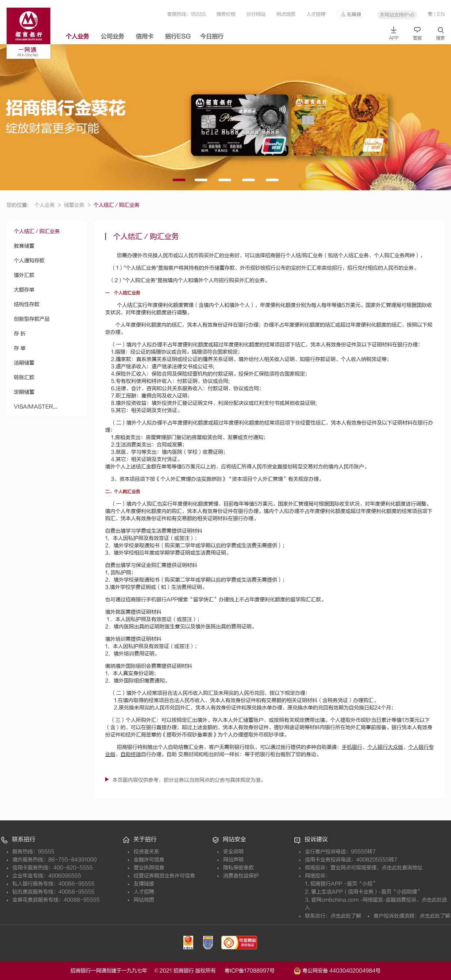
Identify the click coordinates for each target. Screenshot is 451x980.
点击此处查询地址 (402, 868)
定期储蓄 (24, 392)
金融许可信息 (149, 860)
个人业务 (77, 37)
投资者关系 (146, 852)
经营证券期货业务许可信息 (164, 876)
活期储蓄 (24, 363)
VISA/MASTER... (36, 407)
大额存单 (24, 290)
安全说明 (233, 852)
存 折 (20, 334)
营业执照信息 (149, 868)
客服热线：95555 (186, 14)
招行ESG (178, 37)
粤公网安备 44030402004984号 (337, 970)
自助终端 (131, 754)
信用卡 (145, 37)
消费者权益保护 (241, 876)
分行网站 (256, 14)
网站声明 (233, 860)
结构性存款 (27, 304)
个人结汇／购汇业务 (37, 231)
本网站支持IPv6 (397, 15)
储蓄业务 (77, 205)
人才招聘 (316, 14)
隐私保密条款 (238, 868)
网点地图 (286, 14)
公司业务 (112, 37)
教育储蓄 (24, 246)
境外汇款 (24, 275)
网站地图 (144, 900)
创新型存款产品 (32, 319)
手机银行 (352, 747)
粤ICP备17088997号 (258, 971)
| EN (439, 14)
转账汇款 (24, 377)
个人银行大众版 (385, 747)
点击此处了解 (346, 916)
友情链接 (144, 884)
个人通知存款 (29, 261)
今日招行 (212, 37)
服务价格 (226, 14)
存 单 (20, 348)
